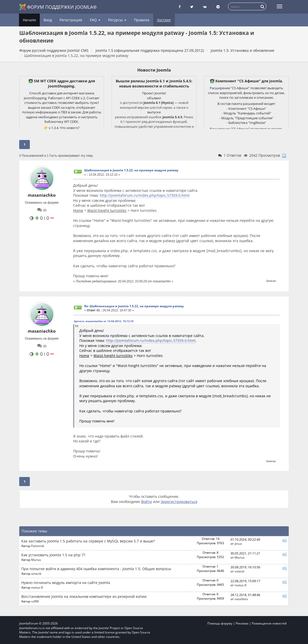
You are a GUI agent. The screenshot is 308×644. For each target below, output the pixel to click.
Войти (147, 502)
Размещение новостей (269, 623)
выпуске (154, 112)
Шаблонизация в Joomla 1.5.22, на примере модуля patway (131, 170)
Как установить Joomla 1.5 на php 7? (53, 555)
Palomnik (38, 546)
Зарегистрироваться (179, 502)
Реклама (242, 623)
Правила (142, 20)
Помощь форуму (220, 623)
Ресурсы (117, 20)
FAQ (95, 20)
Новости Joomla (154, 70)
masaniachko (42, 195)
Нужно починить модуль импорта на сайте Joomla (66, 583)
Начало (29, 20)
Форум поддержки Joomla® (58, 7)
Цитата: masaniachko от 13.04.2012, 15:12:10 (104, 321)
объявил (154, 98)
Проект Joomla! (154, 93)
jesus (238, 543)
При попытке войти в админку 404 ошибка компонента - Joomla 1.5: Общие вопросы (96, 569)
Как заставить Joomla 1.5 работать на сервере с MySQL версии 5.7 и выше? (88, 541)
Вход (48, 20)
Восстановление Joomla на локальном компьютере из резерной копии (84, 596)
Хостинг (164, 20)
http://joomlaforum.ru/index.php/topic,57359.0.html (145, 195)
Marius (36, 560)
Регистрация (71, 20)
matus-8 (37, 587)
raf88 (35, 601)
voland (239, 571)
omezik (36, 573)
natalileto (241, 599)
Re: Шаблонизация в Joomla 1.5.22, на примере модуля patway (134, 306)
